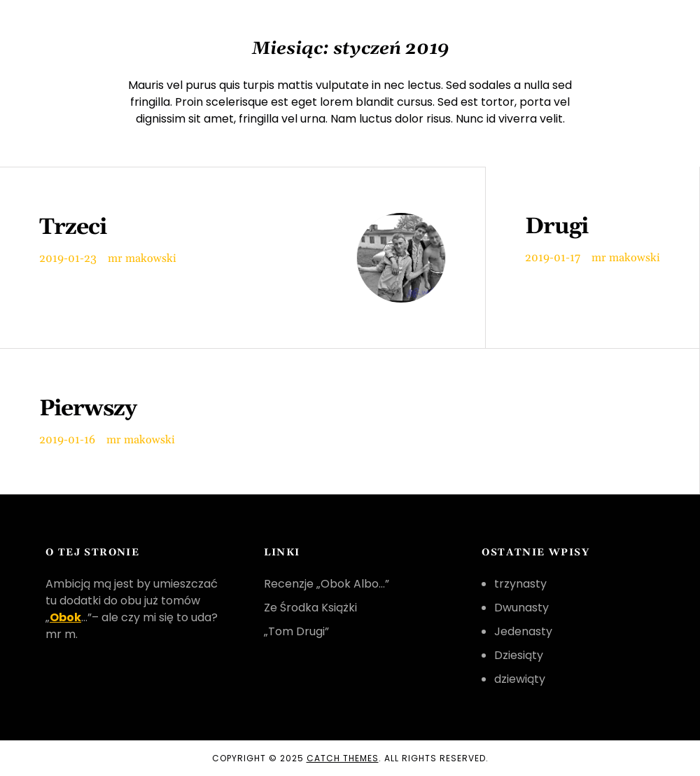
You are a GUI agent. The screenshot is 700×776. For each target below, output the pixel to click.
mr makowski (142, 258)
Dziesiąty (519, 655)
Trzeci (73, 228)
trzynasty (520, 584)
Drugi (556, 227)
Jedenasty (523, 631)
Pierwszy (88, 409)
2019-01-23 (68, 258)
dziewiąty (520, 679)
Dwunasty (521, 608)
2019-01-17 (553, 258)
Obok (65, 617)
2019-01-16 (67, 440)
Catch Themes (343, 758)
